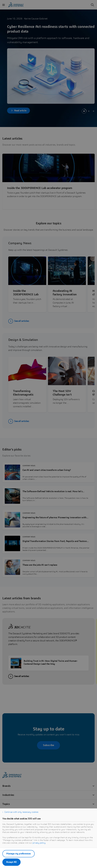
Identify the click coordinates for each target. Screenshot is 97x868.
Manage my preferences (19, 854)
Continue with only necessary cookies (21, 812)
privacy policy (39, 843)
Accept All (11, 862)
